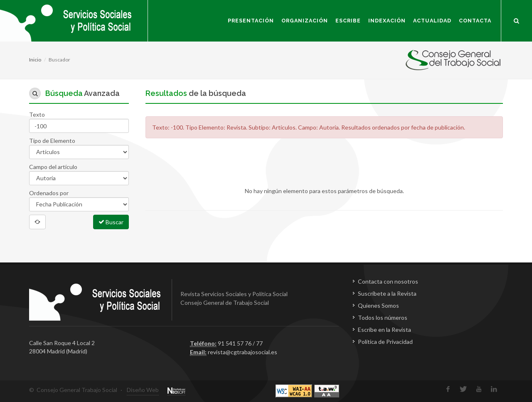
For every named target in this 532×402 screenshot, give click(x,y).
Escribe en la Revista (384, 330)
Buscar (111, 222)
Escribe (348, 21)
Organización (305, 21)
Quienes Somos (378, 305)
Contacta (475, 21)
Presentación (251, 21)
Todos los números (383, 317)
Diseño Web (143, 390)
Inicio (35, 60)
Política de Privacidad (385, 342)
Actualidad (432, 21)
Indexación (387, 21)
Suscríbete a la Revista (387, 293)
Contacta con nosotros (388, 281)
